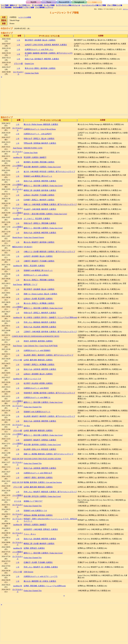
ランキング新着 (49, 5)
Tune (49, 2)
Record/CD (64, 2)
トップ (44, 7)
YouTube (23, 7)
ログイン (125, 9)
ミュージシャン (94, 5)
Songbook (79, 2)
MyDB (33, 2)
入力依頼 (37, 5)
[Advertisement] (64, 96)
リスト (24, 5)
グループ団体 (115, 5)
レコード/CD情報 (25, 17)
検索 (5, 5)
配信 (6, 7)
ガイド (13, 5)
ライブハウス (68, 5)
